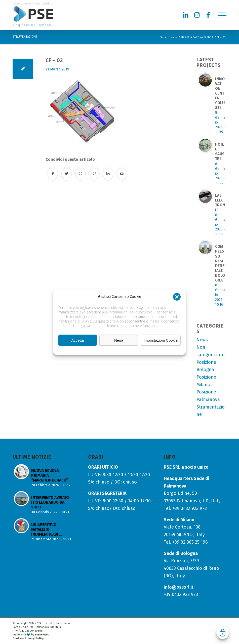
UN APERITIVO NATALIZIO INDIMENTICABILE (47, 530)
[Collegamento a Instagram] (197, 15)
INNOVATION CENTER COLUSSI (220, 93)
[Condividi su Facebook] (53, 174)
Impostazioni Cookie (161, 340)
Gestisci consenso (223, 633)
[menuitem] (220, 15)
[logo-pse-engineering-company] (45, 15)
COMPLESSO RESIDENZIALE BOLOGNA (220, 263)
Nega (119, 340)
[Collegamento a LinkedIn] (186, 15)
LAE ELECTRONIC (220, 203)
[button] (177, 297)
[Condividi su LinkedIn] (108, 174)
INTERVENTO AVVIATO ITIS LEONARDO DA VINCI (50, 502)
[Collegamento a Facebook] (208, 15)
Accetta (77, 340)
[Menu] (220, 15)
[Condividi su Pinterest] (94, 174)
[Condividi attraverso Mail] (122, 174)
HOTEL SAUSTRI (220, 152)
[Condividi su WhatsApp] (80, 174)
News (202, 340)
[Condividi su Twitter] (67, 174)
